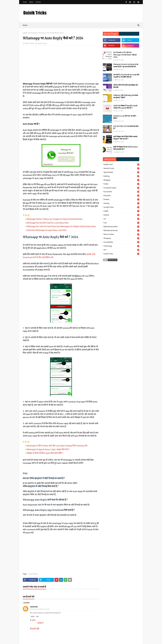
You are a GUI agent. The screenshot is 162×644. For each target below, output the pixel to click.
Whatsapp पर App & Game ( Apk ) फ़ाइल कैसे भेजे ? (48, 449)
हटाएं (38, 617)
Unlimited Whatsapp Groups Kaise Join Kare (46, 230)
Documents (121, 192)
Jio (121, 219)
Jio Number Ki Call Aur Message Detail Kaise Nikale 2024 (125, 55)
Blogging (121, 180)
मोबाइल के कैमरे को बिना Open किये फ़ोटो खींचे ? (45, 453)
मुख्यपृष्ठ (25, 33)
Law (121, 223)
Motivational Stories (121, 230)
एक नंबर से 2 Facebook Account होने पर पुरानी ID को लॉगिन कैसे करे (126, 76)
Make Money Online (121, 227)
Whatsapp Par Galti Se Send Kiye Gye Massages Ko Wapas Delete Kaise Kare (61, 226)
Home (25, 2)
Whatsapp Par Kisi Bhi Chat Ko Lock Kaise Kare (48, 223)
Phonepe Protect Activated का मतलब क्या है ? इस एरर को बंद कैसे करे (126, 66)
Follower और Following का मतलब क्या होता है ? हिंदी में (126, 97)
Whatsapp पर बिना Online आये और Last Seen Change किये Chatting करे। (57, 446)
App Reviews (121, 172)
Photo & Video (121, 234)
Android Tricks (121, 168)
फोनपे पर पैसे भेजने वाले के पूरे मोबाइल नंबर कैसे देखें (126, 86)
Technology (121, 246)
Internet (121, 215)
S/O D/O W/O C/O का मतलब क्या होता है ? (126, 127)
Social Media (33, 33)
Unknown (34, 607)
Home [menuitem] (25, 25)
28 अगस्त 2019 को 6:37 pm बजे (40, 609)
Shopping (121, 238)
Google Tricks (121, 207)
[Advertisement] (61, 65)
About (31, 2)
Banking (121, 176)
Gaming (121, 203)
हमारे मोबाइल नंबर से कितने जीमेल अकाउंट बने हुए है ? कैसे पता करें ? (125, 138)
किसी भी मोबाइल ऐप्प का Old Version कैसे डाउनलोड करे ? (125, 148)
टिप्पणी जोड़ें (35, 629)
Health (121, 211)
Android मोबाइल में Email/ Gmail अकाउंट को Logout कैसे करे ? (125, 107)
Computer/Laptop (121, 188)
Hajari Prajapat (29, 43)
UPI (121, 250)
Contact (38, 2)
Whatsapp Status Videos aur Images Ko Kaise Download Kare (54, 219)
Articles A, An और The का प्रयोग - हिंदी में (125, 117)
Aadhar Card (121, 164)
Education (121, 196)
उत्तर (34, 620)
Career (121, 184)
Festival (121, 199)
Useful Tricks (121, 254)
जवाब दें (33, 617)
